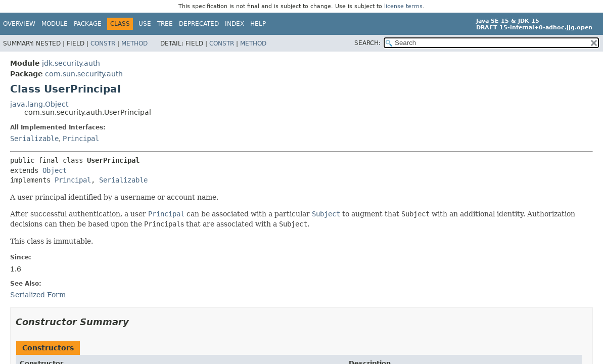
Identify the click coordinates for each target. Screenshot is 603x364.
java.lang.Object (39, 104)
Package (88, 24)
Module (55, 24)
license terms (403, 6)
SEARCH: (367, 43)
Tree (165, 24)
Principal (81, 139)
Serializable (34, 139)
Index (235, 24)
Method (134, 43)
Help (258, 24)
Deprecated (199, 24)
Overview (19, 24)
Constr (103, 43)
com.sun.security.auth (84, 74)
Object (55, 170)
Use (145, 24)
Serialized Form (38, 295)
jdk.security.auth (71, 63)
